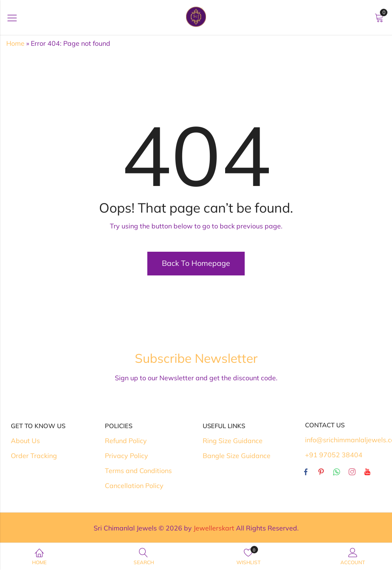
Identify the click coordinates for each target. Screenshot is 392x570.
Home (15, 43)
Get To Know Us (38, 426)
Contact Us (325, 425)
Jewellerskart (214, 528)
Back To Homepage (196, 263)
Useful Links (224, 426)
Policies (119, 426)
